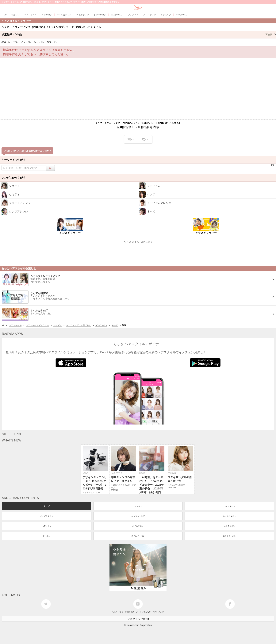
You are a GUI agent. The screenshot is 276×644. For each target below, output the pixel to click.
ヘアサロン (47, 526)
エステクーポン (229, 536)
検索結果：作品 (139, 34)
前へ (131, 139)
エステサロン (229, 526)
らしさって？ (118, 612)
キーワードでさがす (13, 160)
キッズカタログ (138, 516)
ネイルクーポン (138, 536)
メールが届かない (144, 612)
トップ (47, 506)
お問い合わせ (158, 612)
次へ (145, 139)
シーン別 (39, 42)
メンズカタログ (47, 516)
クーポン (47, 536)
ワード (52, 42)
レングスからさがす (13, 178)
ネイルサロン (138, 526)
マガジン (138, 506)
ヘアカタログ (229, 506)
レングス (13, 42)
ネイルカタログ (229, 516)
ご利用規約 (130, 612)
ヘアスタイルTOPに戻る (138, 242)
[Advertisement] (138, 93)
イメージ (26, 42)
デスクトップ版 (138, 619)
